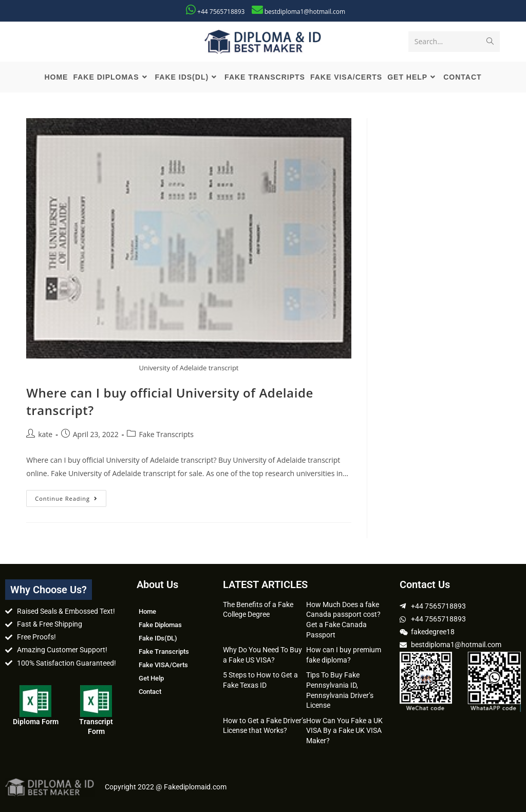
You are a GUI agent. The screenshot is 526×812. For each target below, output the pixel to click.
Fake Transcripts (166, 434)
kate (45, 434)
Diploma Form (36, 722)
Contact (150, 692)
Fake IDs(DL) (158, 638)
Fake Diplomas (160, 625)
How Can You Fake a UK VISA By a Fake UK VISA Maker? (344, 731)
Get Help (151, 678)
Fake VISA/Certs (163, 665)
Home (147, 611)
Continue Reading (71, 496)
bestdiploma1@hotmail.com (305, 12)
